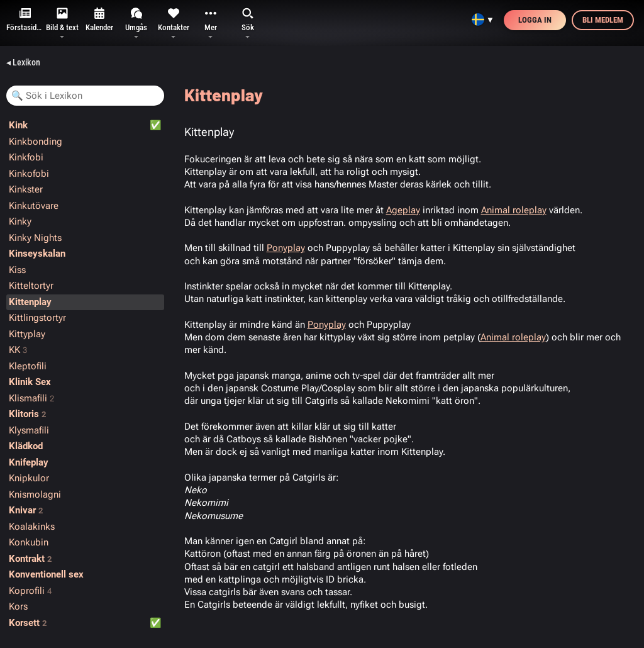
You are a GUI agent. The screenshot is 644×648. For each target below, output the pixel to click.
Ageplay (403, 210)
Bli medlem (603, 20)
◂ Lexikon (23, 62)
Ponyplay (286, 248)
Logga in (535, 20)
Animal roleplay (514, 210)
